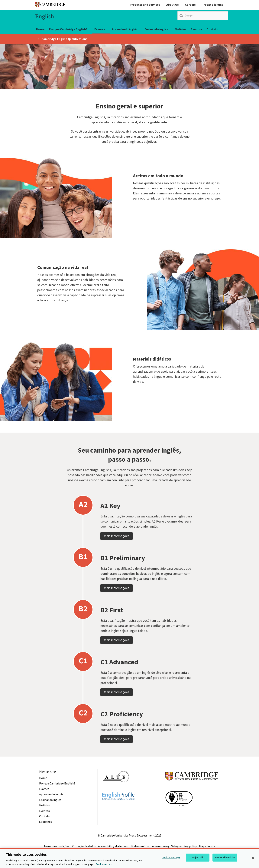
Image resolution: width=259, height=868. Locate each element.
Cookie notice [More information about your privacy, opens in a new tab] (104, 864)
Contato (212, 29)
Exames (100, 29)
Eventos (196, 29)
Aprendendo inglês (125, 29)
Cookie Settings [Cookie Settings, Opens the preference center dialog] (171, 858)
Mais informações (117, 546)
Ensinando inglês (156, 29)
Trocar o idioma (213, 5)
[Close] (253, 858)
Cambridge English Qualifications (64, 39)
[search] (203, 16)
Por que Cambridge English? (68, 29)
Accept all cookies (225, 858)
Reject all (198, 858)
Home (40, 29)
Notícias (181, 29)
